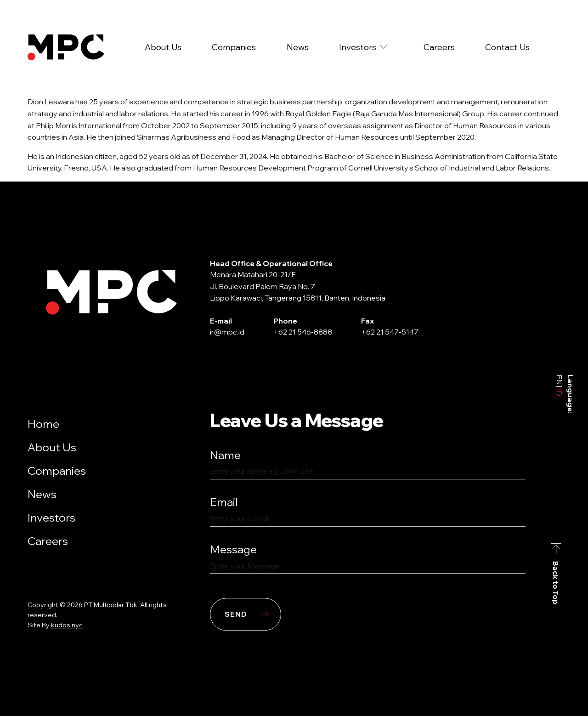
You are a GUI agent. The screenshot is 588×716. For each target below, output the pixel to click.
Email (224, 502)
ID (560, 392)
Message (233, 549)
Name (225, 455)
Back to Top (556, 583)
